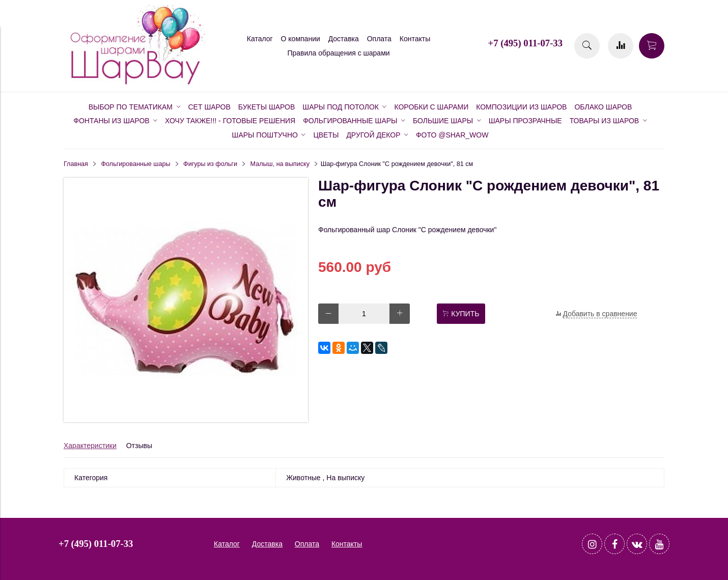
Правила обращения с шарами (338, 53)
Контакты (415, 39)
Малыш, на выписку (280, 164)
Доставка (344, 39)
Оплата (379, 39)
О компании (301, 39)
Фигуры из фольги (210, 164)
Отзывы (139, 446)
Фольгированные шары (136, 164)
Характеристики (90, 446)
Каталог (260, 39)
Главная (76, 164)
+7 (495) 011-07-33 (525, 43)
